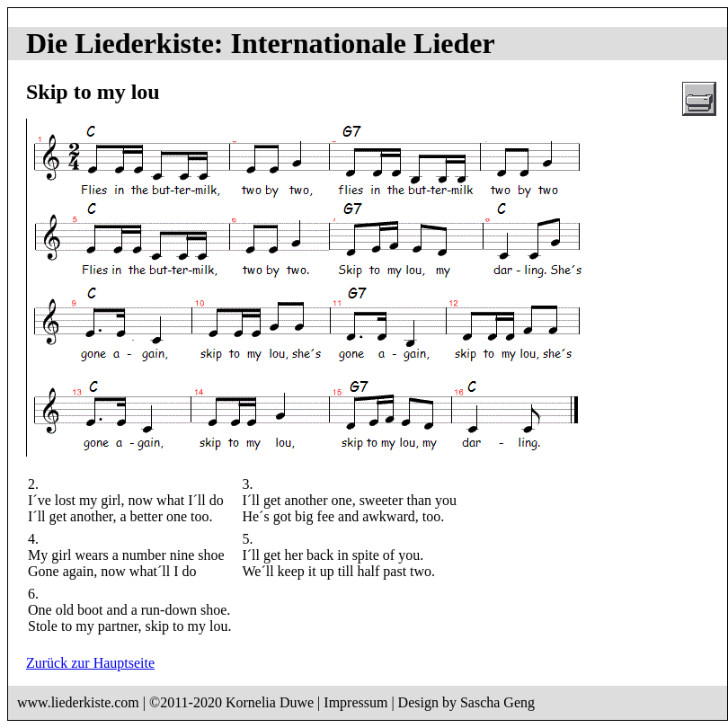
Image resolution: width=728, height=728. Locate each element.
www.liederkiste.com (78, 702)
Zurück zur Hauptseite (90, 663)
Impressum (355, 702)
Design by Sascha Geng (466, 702)
